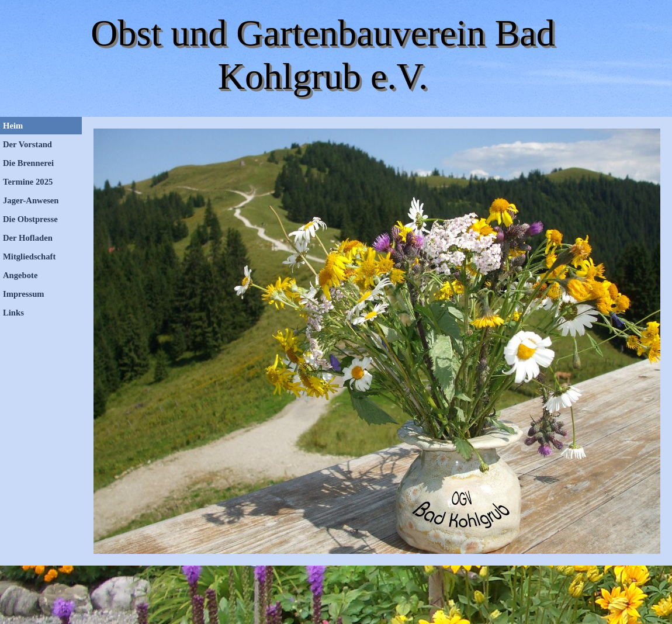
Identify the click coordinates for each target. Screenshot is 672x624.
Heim (13, 126)
